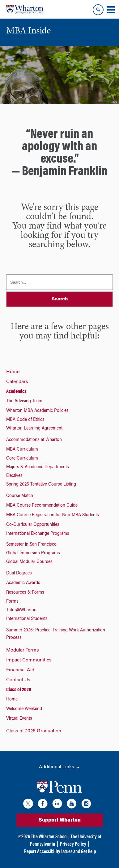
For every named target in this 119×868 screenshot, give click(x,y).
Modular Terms (23, 650)
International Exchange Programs (38, 534)
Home (13, 372)
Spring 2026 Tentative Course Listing (41, 485)
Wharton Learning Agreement (34, 429)
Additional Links (60, 767)
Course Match (20, 496)
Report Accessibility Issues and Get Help (60, 852)
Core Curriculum (22, 459)
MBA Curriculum (22, 450)
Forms (12, 602)
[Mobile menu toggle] (111, 10)
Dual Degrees (19, 574)
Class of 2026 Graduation (34, 731)
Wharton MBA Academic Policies (37, 411)
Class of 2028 (19, 690)
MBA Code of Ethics (25, 420)
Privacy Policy (73, 844)
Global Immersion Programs (33, 553)
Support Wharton (60, 820)
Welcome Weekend (24, 709)
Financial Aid (20, 670)
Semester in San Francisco (31, 545)
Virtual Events (19, 719)
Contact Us (18, 680)
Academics (16, 392)
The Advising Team (24, 401)
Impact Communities (29, 660)
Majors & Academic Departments (38, 467)
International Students (27, 619)
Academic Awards (23, 583)
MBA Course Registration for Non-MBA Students (53, 515)
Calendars (17, 382)
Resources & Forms (25, 593)
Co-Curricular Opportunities (33, 525)
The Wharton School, (50, 837)
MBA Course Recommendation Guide (42, 506)
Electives (14, 476)
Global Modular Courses (29, 562)
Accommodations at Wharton (34, 440)
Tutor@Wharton (21, 610)
